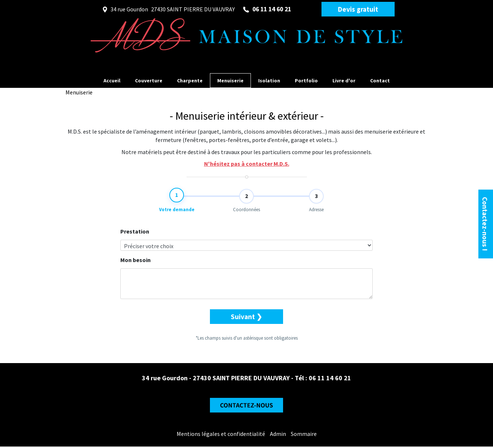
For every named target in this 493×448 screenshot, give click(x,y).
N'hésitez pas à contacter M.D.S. (247, 164)
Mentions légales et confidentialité (221, 435)
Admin (278, 435)
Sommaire (304, 435)
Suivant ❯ (246, 322)
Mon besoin (136, 265)
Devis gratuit (358, 9)
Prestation (135, 236)
